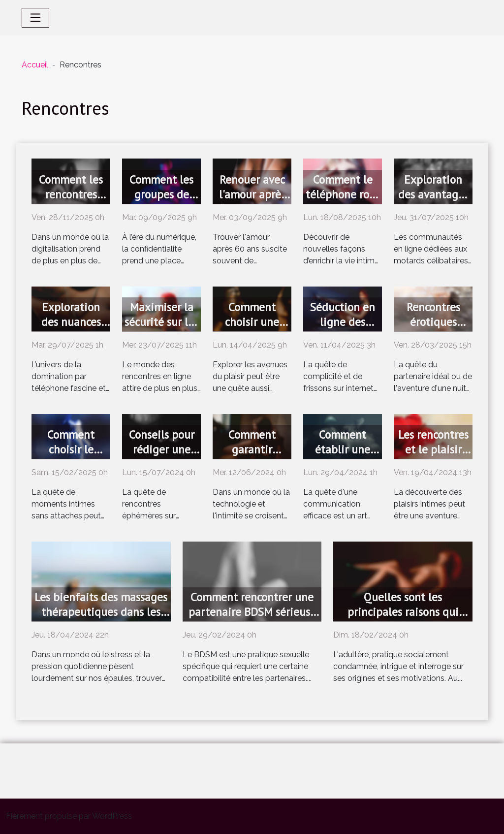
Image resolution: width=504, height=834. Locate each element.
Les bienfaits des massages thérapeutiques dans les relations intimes (101, 612)
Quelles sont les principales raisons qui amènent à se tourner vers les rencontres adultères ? (403, 619)
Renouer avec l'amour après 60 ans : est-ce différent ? (252, 202)
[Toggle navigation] (35, 18)
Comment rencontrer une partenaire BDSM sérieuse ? (252, 612)
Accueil (35, 65)
